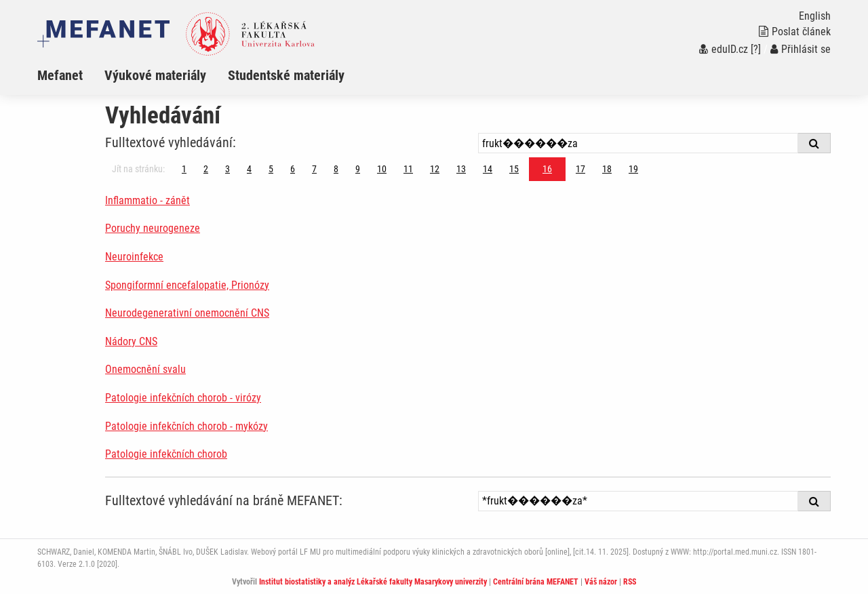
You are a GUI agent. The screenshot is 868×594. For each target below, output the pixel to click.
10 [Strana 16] (382, 169)
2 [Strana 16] (206, 169)
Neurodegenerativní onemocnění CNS (187, 313)
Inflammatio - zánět (147, 200)
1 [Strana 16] (184, 169)
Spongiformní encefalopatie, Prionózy (187, 285)
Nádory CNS (131, 341)
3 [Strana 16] (228, 169)
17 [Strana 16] (580, 169)
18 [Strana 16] (607, 169)
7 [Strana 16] (314, 169)
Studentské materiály (286, 75)
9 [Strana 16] (358, 169)
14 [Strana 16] (488, 169)
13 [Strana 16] (461, 169)
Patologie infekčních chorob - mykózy (186, 426)
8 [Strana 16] (336, 169)
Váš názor (601, 582)
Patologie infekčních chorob (166, 454)
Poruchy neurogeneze (153, 228)
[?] (756, 49)
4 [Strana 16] (249, 169)
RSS (630, 582)
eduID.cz (724, 49)
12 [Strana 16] (435, 169)
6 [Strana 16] (293, 169)
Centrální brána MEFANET (536, 582)
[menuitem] (71, 75)
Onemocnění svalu (145, 369)
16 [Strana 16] (547, 169)
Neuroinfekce (134, 257)
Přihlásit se (801, 49)
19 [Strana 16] (633, 169)
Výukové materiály (155, 75)
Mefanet (60, 75)
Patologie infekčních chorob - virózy (183, 398)
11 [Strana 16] (408, 169)
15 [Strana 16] (514, 169)
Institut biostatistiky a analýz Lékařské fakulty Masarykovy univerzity (373, 582)
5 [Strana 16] (271, 169)
